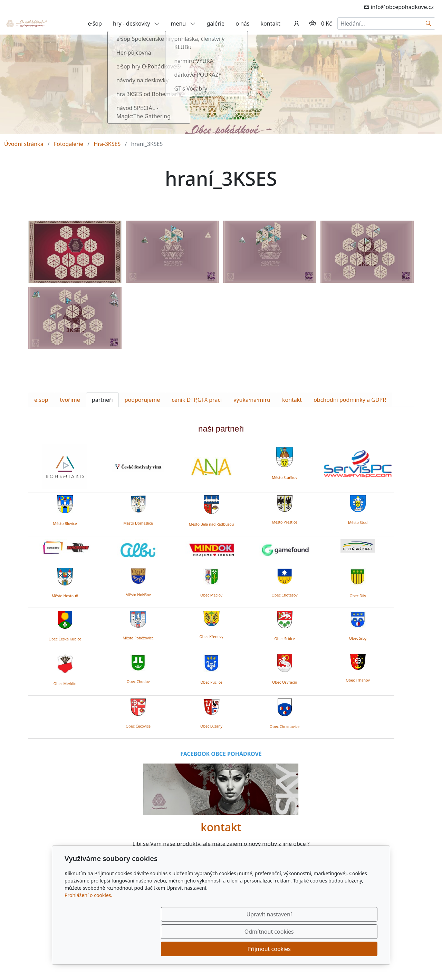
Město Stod (358, 523)
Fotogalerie (69, 144)
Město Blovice (65, 524)
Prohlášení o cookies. (88, 930)
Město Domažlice (138, 523)
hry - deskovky (136, 24)
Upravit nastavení (206, 949)
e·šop (95, 24)
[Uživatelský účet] (297, 24)
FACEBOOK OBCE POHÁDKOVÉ (221, 754)
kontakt (271, 24)
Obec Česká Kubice (65, 639)
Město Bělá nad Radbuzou (212, 524)
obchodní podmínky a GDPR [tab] (350, 400)
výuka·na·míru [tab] (252, 400)
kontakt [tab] (292, 400)
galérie (215, 24)
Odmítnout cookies (275, 949)
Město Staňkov (284, 478)
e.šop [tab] (41, 400)
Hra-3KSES (107, 144)
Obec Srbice (284, 639)
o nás (242, 24)
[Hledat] (429, 24)
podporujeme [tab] (142, 400)
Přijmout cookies (344, 949)
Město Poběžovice (138, 638)
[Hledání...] (380, 24)
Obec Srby (358, 638)
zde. (272, 869)
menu (183, 24)
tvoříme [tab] (70, 400)
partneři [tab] (102, 400)
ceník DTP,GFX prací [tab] (197, 400)
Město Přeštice (284, 522)
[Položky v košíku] (313, 24)
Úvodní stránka (24, 144)
